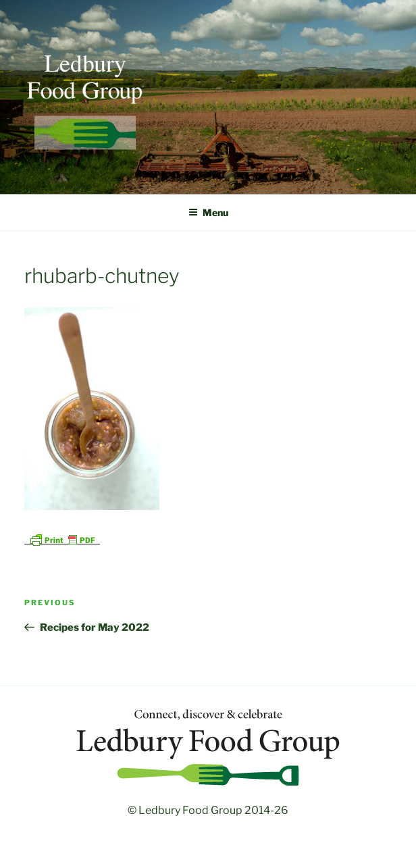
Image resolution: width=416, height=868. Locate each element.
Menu (208, 212)
